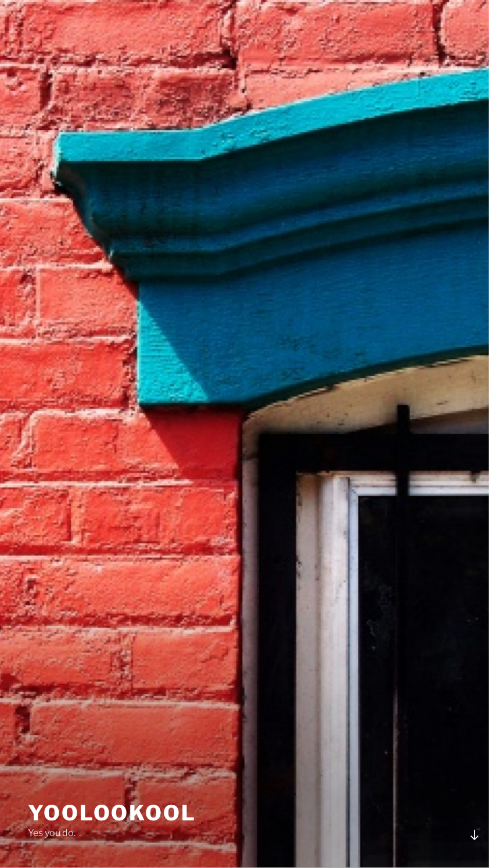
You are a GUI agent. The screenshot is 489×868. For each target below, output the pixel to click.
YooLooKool (112, 813)
